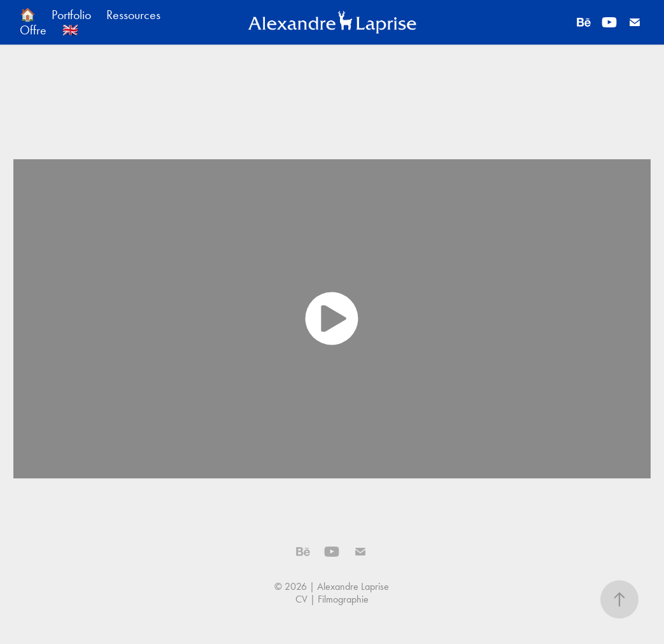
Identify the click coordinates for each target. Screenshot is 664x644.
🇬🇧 (70, 30)
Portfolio (71, 15)
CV (301, 599)
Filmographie (343, 599)
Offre (33, 30)
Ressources (133, 15)
